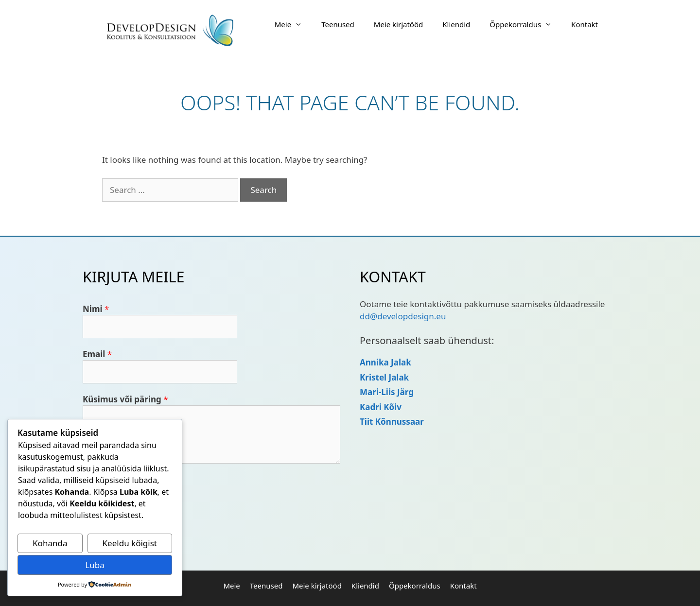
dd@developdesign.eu (403, 316)
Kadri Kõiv (381, 407)
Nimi (96, 309)
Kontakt (585, 24)
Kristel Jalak (384, 377)
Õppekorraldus (525, 24)
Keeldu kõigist (130, 543)
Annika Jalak (385, 362)
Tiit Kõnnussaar (392, 422)
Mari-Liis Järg (387, 392)
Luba (95, 565)
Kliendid (456, 24)
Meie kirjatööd (398, 24)
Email (97, 354)
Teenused (338, 24)
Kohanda (50, 543)
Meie (293, 24)
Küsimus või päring (125, 399)
